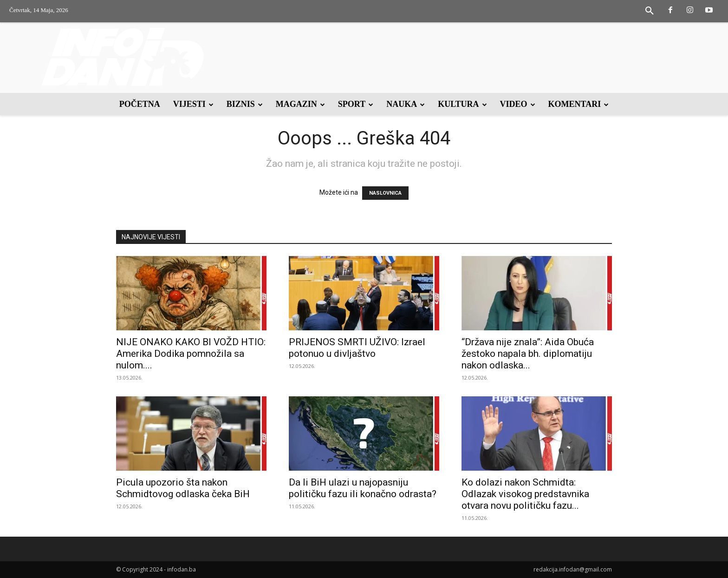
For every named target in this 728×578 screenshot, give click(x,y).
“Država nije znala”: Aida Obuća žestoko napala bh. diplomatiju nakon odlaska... (528, 354)
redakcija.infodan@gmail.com (573, 569)
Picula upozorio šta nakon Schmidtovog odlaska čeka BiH (183, 488)
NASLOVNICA (385, 193)
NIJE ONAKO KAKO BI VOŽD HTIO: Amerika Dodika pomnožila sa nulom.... (191, 354)
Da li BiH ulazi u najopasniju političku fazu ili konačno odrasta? (363, 488)
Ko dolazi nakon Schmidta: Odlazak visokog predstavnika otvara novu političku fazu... (525, 494)
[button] (650, 11)
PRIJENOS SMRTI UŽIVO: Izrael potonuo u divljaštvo (357, 348)
